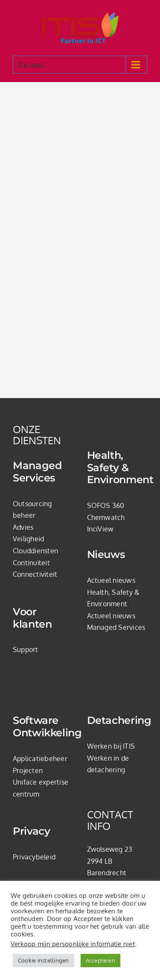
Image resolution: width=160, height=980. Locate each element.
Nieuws (106, 555)
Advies (23, 527)
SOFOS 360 (106, 505)
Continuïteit (31, 563)
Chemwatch (106, 517)
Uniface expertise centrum (41, 788)
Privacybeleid (34, 857)
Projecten (28, 770)
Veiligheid (28, 539)
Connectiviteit (35, 574)
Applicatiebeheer (40, 759)
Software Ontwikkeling (43, 727)
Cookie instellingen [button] (44, 960)
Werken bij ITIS (111, 746)
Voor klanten (32, 618)
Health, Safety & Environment (117, 468)
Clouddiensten (35, 551)
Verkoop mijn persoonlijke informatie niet (73, 944)
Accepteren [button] (100, 960)
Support (26, 649)
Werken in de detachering (108, 764)
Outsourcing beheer (32, 510)
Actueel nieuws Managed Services (116, 622)
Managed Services (37, 472)
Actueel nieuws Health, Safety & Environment (113, 592)
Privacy (31, 831)
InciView (100, 529)
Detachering (117, 720)
